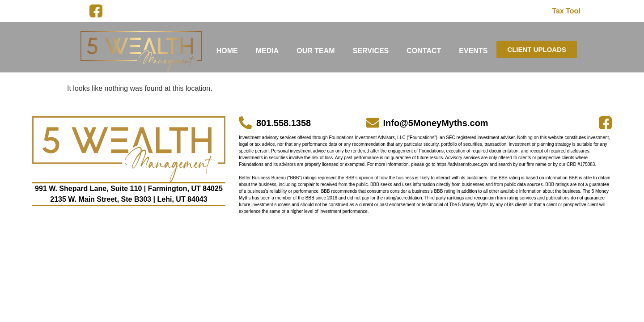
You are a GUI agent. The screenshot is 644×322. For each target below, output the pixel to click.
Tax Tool (566, 11)
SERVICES (371, 51)
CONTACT (424, 51)
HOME (227, 51)
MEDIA (267, 51)
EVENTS (473, 51)
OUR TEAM (316, 51)
